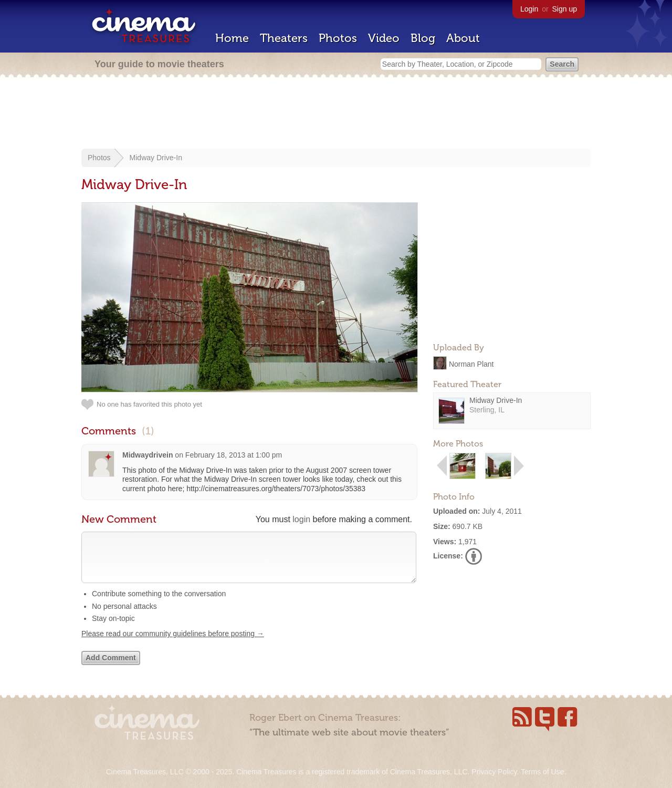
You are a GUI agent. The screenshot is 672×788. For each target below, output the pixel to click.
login (301, 519)
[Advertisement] (336, 114)
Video (384, 38)
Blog (423, 38)
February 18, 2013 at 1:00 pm (234, 455)
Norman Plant (471, 364)
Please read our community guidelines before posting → (173, 644)
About (463, 38)
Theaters (284, 38)
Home (232, 38)
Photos (338, 38)
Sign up (565, 9)
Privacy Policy (494, 772)
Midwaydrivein (148, 455)
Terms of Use (542, 772)
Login (529, 9)
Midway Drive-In (156, 158)
